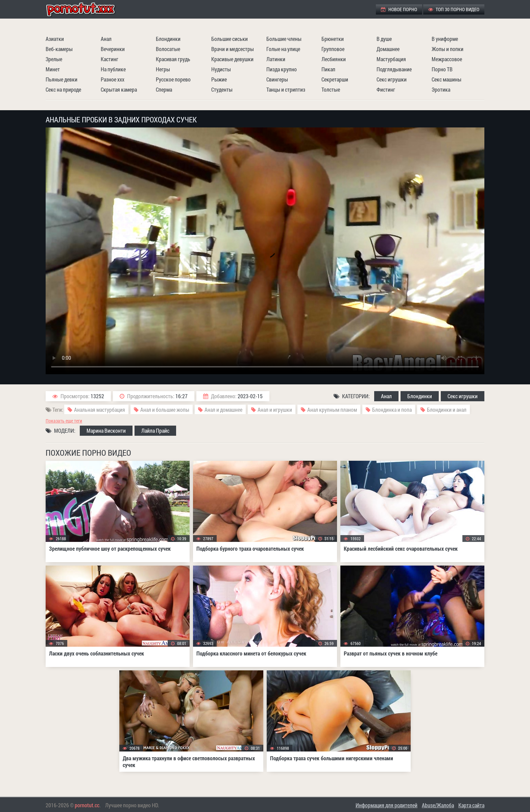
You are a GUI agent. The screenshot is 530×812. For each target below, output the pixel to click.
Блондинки (168, 39)
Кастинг (110, 59)
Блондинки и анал (447, 410)
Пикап (328, 69)
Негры (163, 69)
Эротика (441, 89)
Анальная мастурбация (100, 410)
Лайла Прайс (155, 431)
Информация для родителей (387, 805)
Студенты (222, 89)
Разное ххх (113, 79)
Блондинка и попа (392, 410)
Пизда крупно (282, 69)
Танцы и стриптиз (286, 89)
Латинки (276, 59)
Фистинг (386, 89)
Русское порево (173, 79)
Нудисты (221, 69)
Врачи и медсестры (233, 49)
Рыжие (219, 79)
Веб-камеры (59, 49)
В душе (384, 39)
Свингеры (277, 79)
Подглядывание (394, 69)
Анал (106, 39)
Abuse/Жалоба (438, 805)
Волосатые (168, 49)
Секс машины (447, 79)
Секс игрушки (392, 79)
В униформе (445, 39)
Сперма (164, 89)
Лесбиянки (334, 59)
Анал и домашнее (223, 410)
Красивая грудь (173, 59)
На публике (113, 69)
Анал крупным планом (332, 410)
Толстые (331, 89)
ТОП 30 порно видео (454, 9)
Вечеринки (113, 49)
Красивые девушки (232, 59)
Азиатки (55, 39)
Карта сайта (471, 805)
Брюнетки (333, 39)
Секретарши (335, 79)
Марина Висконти (106, 431)
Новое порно (399, 9)
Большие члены (284, 39)
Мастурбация (391, 59)
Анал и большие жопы (165, 410)
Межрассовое (447, 59)
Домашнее (388, 49)
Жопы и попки (448, 49)
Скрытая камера (119, 89)
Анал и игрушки (275, 410)
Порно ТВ (442, 69)
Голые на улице (283, 49)
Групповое (333, 49)
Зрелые (54, 59)
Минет (53, 69)
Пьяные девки (62, 79)
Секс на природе (63, 89)
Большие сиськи (230, 39)
